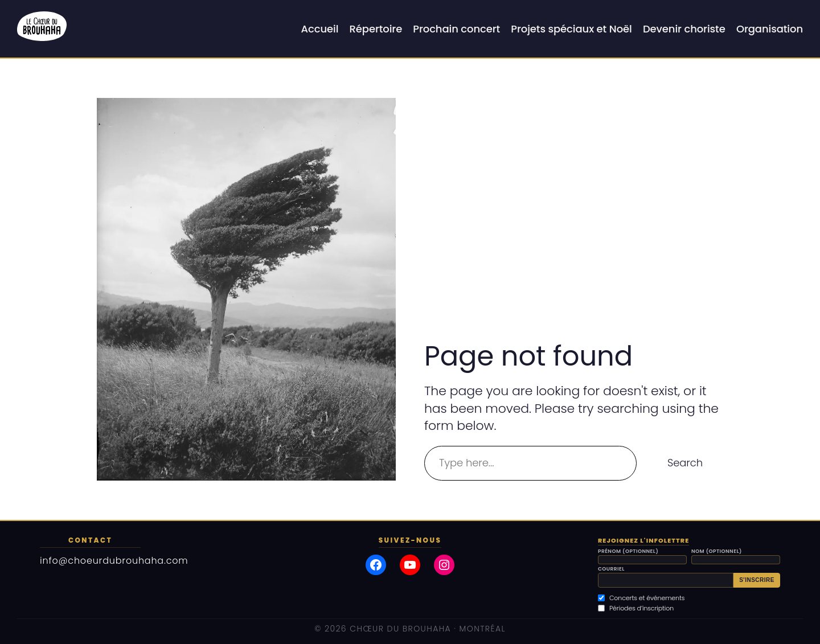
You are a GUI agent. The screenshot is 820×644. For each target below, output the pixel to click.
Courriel (611, 569)
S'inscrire (757, 580)
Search (685, 463)
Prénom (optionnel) (628, 551)
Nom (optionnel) (717, 551)
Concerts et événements (641, 598)
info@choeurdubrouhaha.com (114, 561)
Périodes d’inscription (636, 608)
